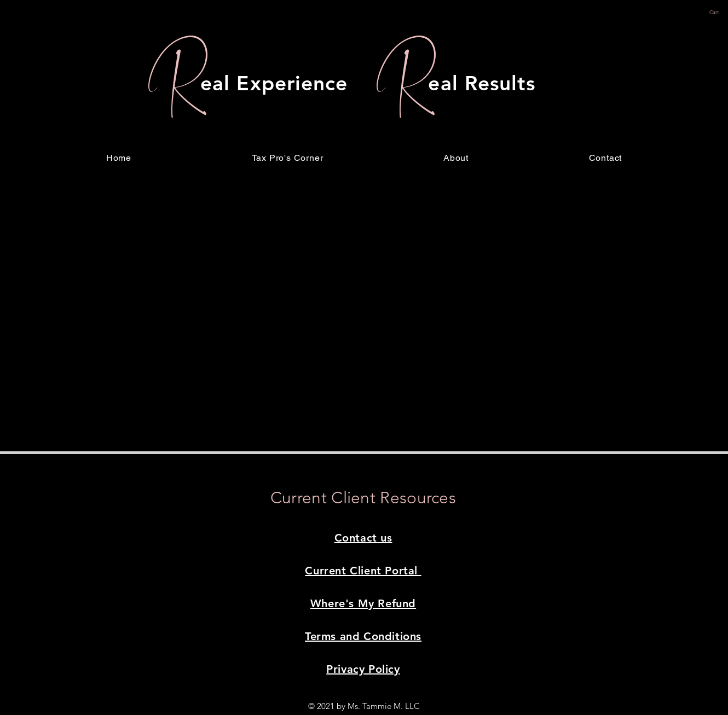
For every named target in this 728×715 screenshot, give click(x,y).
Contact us (363, 538)
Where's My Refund (363, 603)
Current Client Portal (363, 571)
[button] (719, 13)
